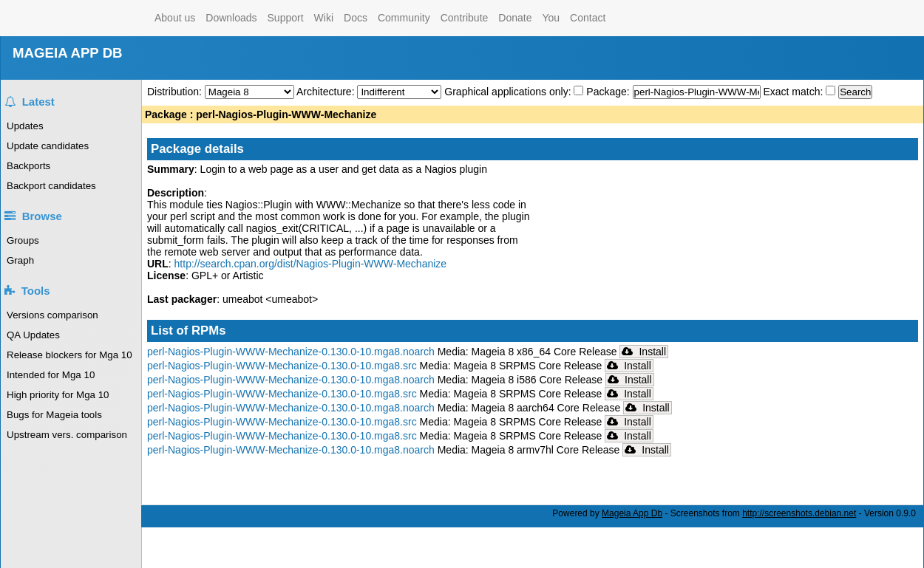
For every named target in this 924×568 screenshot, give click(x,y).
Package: (609, 92)
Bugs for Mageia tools (54, 415)
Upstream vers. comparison (67, 435)
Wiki (324, 18)
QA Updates (33, 335)
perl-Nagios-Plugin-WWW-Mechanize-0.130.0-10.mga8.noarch (291, 352)
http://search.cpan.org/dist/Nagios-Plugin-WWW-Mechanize (311, 264)
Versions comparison (52, 315)
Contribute (465, 18)
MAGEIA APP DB (68, 53)
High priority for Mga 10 (58, 395)
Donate (515, 18)
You (551, 18)
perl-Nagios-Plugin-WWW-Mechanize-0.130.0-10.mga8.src (282, 366)
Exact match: (794, 92)
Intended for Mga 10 (51, 375)
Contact (588, 18)
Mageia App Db (632, 513)
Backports (28, 166)
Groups (23, 240)
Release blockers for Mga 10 (69, 355)
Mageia (90, 18)
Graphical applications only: (507, 92)
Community (404, 18)
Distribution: (176, 92)
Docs (356, 18)
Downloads (231, 18)
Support (286, 18)
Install (644, 352)
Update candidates (48, 146)
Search (855, 92)
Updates (25, 126)
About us (175, 18)
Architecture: (327, 92)
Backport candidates (51, 186)
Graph (20, 260)
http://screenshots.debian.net (799, 513)
